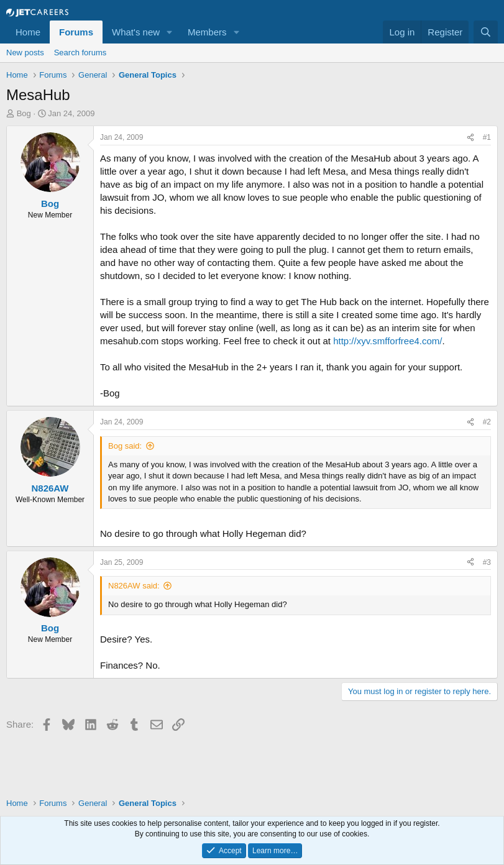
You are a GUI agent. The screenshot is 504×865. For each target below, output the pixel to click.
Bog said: (125, 446)
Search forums (80, 53)
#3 (487, 562)
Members (207, 32)
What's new (136, 32)
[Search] (486, 32)
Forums (76, 32)
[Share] (470, 138)
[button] (170, 32)
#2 (487, 422)
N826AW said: (134, 586)
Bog (24, 113)
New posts (25, 53)
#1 (487, 137)
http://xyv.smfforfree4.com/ (387, 341)
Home (28, 32)
